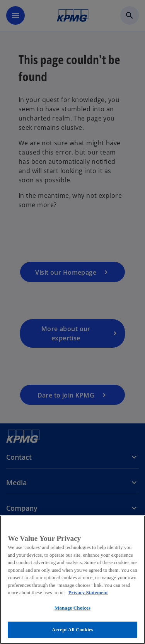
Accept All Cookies (72, 630)
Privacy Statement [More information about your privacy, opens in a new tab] (88, 592)
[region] (72, 580)
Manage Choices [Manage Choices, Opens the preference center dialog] (72, 608)
